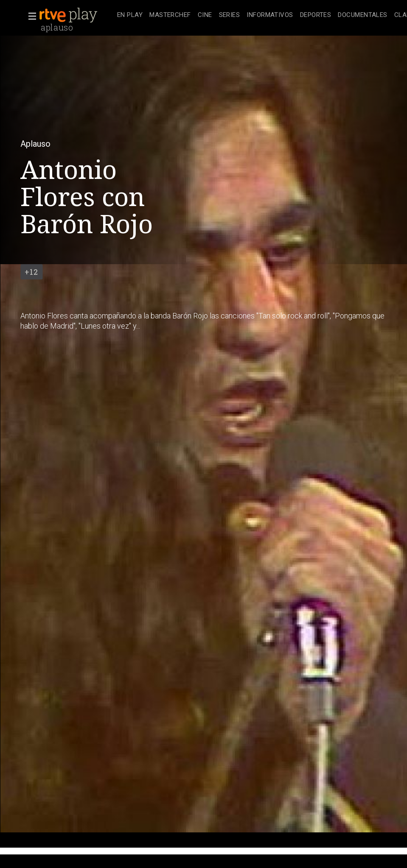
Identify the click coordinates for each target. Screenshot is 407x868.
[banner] (76, 15)
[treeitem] (130, 15)
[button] (30, 16)
